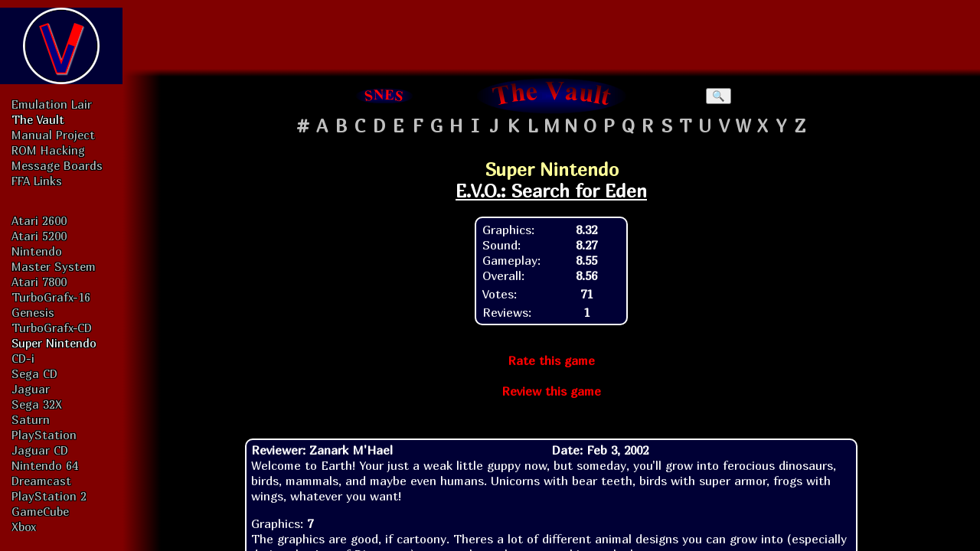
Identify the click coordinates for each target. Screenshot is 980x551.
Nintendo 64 (45, 465)
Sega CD (34, 373)
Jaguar (31, 389)
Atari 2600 (39, 220)
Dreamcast (41, 481)
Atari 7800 (39, 282)
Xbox (24, 527)
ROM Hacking (48, 150)
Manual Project (53, 135)
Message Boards (57, 165)
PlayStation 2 (49, 496)
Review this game (551, 391)
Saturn (31, 419)
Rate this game (551, 360)
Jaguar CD (40, 450)
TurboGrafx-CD (52, 328)
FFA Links (37, 181)
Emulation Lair (52, 104)
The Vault (38, 119)
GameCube (40, 511)
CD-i (23, 358)
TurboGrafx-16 (51, 297)
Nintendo (37, 251)
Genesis (33, 312)
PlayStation (44, 435)
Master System (54, 266)
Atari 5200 (39, 236)
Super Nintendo (54, 343)
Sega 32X (37, 404)
